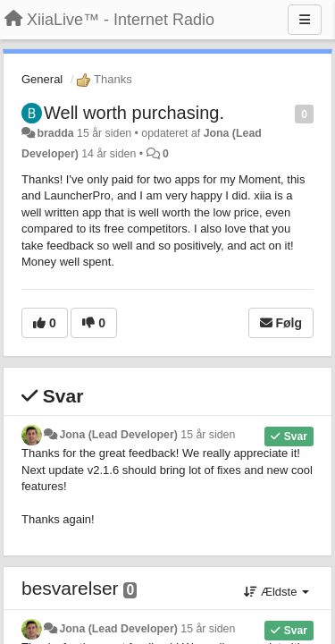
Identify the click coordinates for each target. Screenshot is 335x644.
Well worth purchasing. (134, 113)
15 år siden (208, 435)
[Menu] (305, 20)
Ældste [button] (276, 592)
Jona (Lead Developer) (118, 435)
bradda (55, 133)
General (42, 79)
